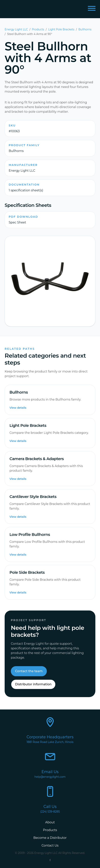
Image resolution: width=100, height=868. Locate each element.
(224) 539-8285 (50, 812)
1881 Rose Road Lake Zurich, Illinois (50, 742)
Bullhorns (85, 29)
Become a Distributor (50, 838)
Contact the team (29, 671)
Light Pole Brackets (61, 29)
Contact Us (50, 845)
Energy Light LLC (16, 29)
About (50, 822)
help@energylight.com (50, 777)
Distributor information (33, 684)
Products (38, 29)
